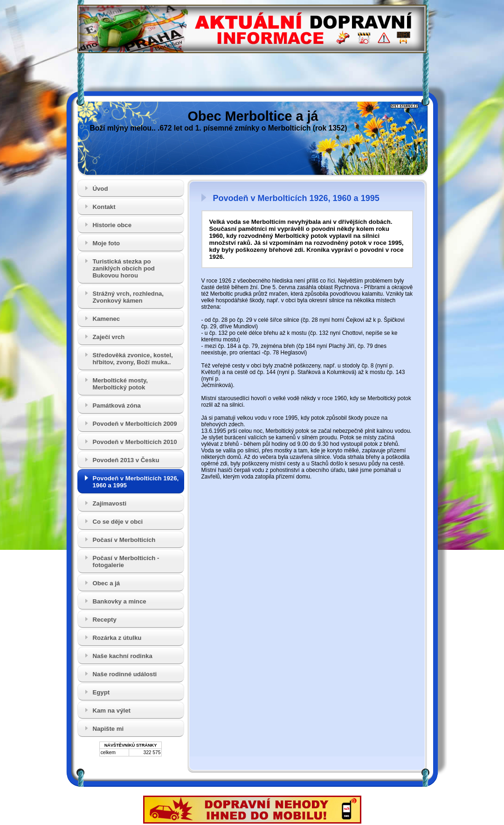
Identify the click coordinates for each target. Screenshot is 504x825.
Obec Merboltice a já (253, 116)
